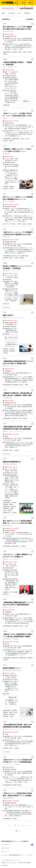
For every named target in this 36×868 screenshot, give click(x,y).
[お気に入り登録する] (32, 24)
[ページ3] (22, 826)
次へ (17, 831)
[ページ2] (19, 826)
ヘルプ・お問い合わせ (7, 860)
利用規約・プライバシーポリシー (9, 862)
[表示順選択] (30, 19)
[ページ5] (29, 826)
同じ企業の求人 (6, 307)
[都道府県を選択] (9, 8)
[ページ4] (26, 826)
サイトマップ (16, 860)
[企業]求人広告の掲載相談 (25, 862)
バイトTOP (4, 855)
